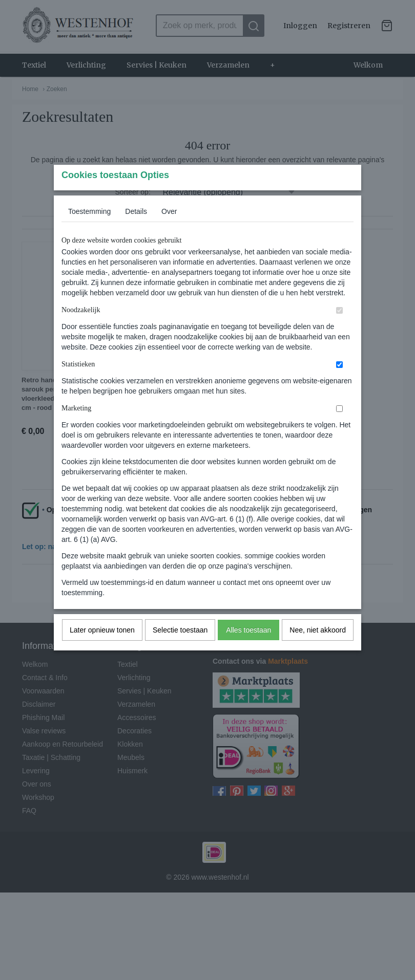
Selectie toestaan (180, 650)
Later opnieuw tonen (102, 650)
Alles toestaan (248, 650)
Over (169, 231)
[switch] (339, 330)
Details (136, 231)
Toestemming (89, 231)
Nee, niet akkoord (318, 650)
